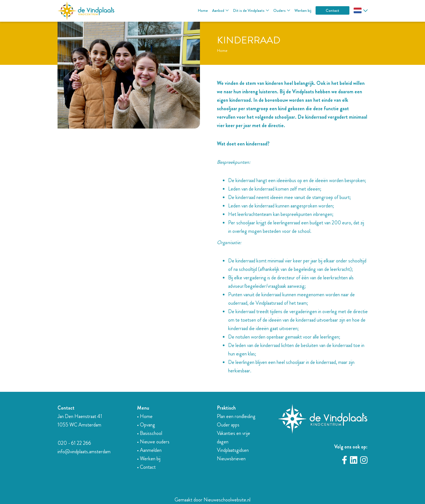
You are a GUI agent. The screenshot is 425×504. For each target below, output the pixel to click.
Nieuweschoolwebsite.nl (227, 500)
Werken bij (303, 10)
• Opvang (146, 425)
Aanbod (218, 10)
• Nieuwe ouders (153, 442)
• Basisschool (150, 433)
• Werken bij (149, 459)
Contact (332, 10)
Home (203, 10)
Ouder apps (228, 425)
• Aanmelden (149, 450)
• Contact (146, 467)
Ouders (279, 10)
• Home (145, 416)
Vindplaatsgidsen (233, 450)
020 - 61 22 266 (74, 443)
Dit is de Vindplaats (249, 10)
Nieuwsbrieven (231, 459)
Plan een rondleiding (236, 416)
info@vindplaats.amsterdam (84, 452)
